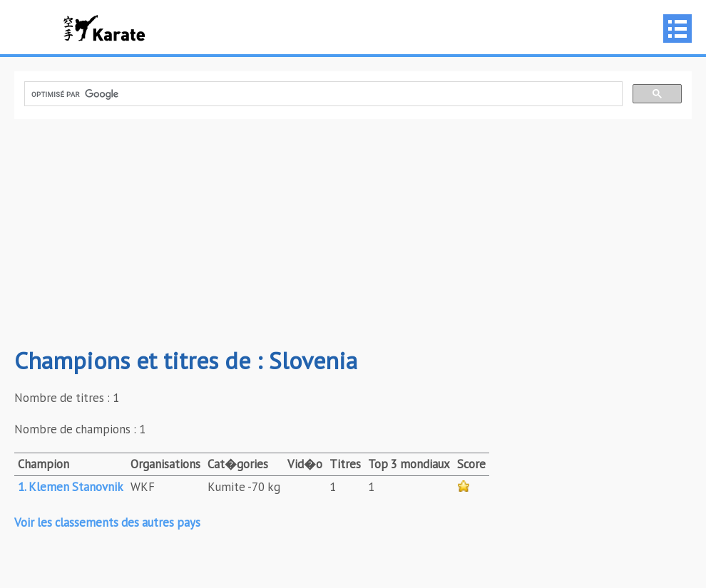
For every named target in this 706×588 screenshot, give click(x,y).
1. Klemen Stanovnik (71, 487)
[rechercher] (322, 94)
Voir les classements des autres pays (107, 522)
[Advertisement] (353, 233)
